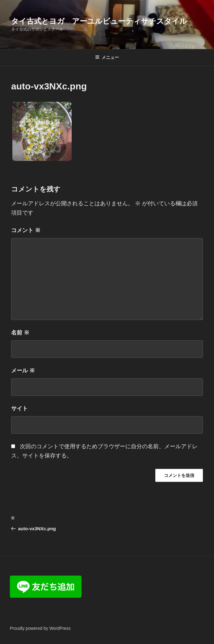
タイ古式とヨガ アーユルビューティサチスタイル (99, 21)
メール (23, 371)
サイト (19, 408)
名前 (20, 333)
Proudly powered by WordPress (40, 628)
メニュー (107, 57)
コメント (26, 230)
